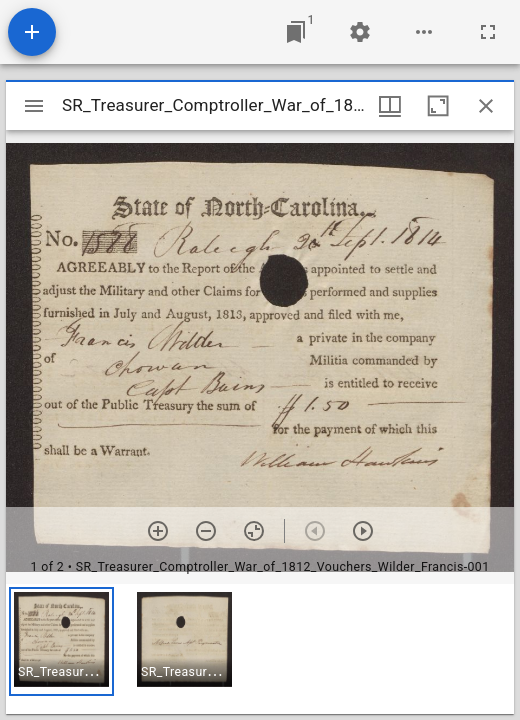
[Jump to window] (296, 32)
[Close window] (486, 106)
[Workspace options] (424, 32)
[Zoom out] (206, 531)
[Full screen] (488, 32)
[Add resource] (32, 32)
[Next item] (363, 531)
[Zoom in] (158, 531)
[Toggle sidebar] (34, 106)
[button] (61, 641)
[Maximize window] (438, 106)
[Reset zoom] (254, 531)
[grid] (260, 649)
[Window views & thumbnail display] (390, 106)
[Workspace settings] (360, 32)
